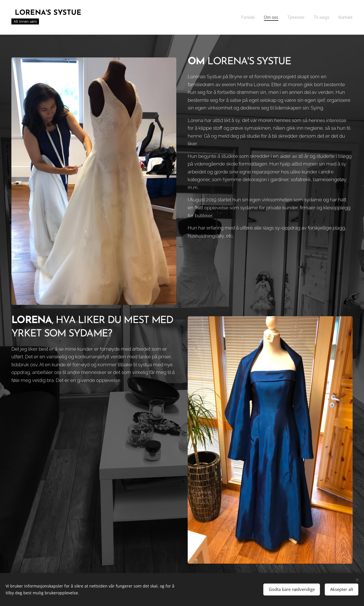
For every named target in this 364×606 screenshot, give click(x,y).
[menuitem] (241, 17)
